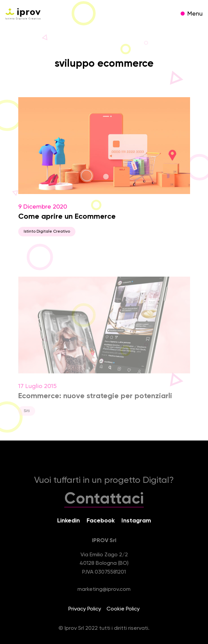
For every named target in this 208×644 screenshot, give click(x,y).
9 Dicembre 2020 (104, 167)
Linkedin (68, 521)
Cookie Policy (123, 609)
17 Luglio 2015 (104, 351)
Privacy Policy (85, 609)
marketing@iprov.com (104, 589)
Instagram (136, 521)
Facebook (101, 521)
